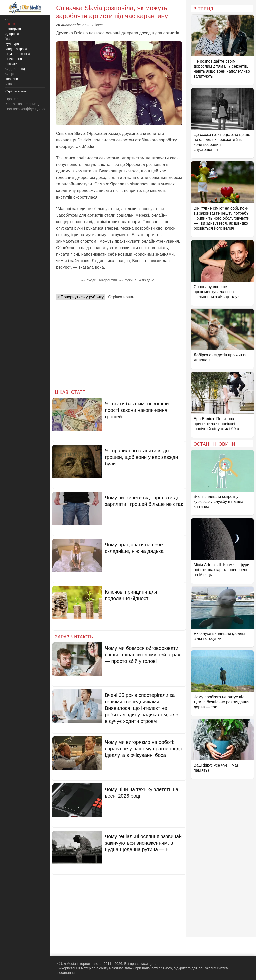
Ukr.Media (85, 147)
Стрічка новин (121, 297)
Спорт (10, 74)
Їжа (8, 39)
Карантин (109, 280)
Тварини (12, 79)
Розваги (11, 64)
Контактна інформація (23, 104)
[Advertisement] (119, 343)
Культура (12, 44)
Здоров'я (12, 34)
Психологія (14, 59)
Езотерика (13, 29)
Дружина (129, 280)
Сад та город (15, 69)
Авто (9, 19)
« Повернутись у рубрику (81, 297)
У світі (10, 84)
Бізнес (98, 25)
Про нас (12, 99)
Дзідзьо (148, 280)
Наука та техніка (18, 54)
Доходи (90, 280)
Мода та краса (16, 49)
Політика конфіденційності (27, 109)
